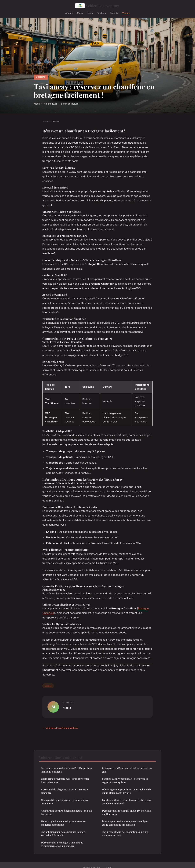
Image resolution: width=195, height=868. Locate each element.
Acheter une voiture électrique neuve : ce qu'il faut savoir (67, 812)
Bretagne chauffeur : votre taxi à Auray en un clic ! (127, 770)
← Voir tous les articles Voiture (60, 728)
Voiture (126, 13)
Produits (101, 13)
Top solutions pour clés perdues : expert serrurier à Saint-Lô (63, 833)
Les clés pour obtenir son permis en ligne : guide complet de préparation (126, 823)
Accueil (69, 13)
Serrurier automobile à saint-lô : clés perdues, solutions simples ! (67, 770)
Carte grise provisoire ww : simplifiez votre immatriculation (65, 780)
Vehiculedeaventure (98, 6)
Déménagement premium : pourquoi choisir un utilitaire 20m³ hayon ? (127, 791)
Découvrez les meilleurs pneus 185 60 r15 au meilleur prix (126, 812)
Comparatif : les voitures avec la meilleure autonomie (65, 802)
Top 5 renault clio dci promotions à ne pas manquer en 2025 (125, 833)
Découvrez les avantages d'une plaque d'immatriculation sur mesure (62, 844)
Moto (80, 13)
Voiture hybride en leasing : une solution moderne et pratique (63, 823)
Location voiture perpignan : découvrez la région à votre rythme (125, 780)
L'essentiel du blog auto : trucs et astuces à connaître (64, 791)
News (90, 13)
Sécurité (114, 13)
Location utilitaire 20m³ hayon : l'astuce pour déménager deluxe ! (127, 802)
